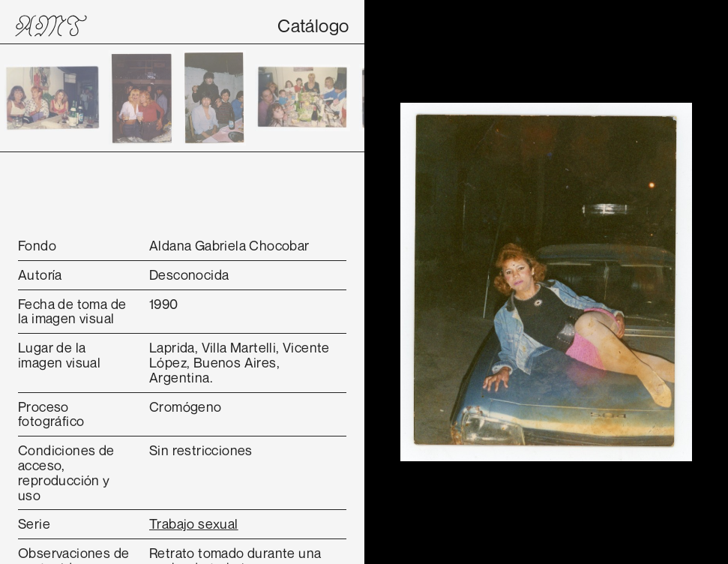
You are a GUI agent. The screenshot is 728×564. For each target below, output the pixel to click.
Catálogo (313, 25)
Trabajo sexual (194, 523)
